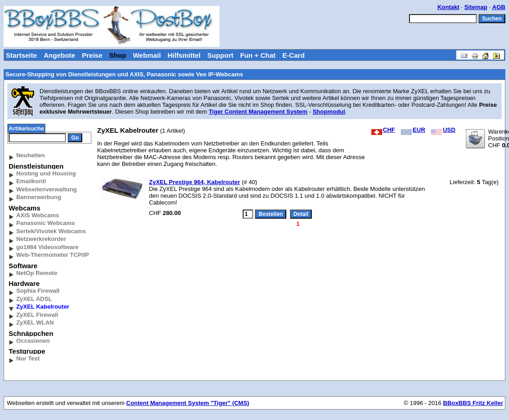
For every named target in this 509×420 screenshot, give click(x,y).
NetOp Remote (37, 273)
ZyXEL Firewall (37, 315)
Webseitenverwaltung (47, 189)
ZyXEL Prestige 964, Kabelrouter (195, 182)
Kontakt (448, 7)
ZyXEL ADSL (34, 299)
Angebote (59, 55)
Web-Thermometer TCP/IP (53, 255)
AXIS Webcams (38, 215)
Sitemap (476, 7)
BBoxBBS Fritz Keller (473, 403)
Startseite (21, 55)
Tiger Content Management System (258, 112)
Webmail (147, 55)
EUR (413, 130)
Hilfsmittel (184, 55)
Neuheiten (31, 155)
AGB (499, 7)
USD (443, 130)
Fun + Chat (258, 55)
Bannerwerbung (39, 197)
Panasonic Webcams (46, 223)
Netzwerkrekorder (41, 239)
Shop (118, 55)
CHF (383, 130)
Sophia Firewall (38, 291)
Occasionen (33, 341)
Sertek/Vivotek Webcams (51, 231)
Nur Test (28, 358)
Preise (92, 55)
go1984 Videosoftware (47, 247)
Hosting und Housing (46, 173)
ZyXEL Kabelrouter (43, 307)
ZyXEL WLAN (35, 322)
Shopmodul (329, 112)
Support (220, 55)
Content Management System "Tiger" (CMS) (188, 403)
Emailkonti (31, 181)
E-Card (293, 55)
